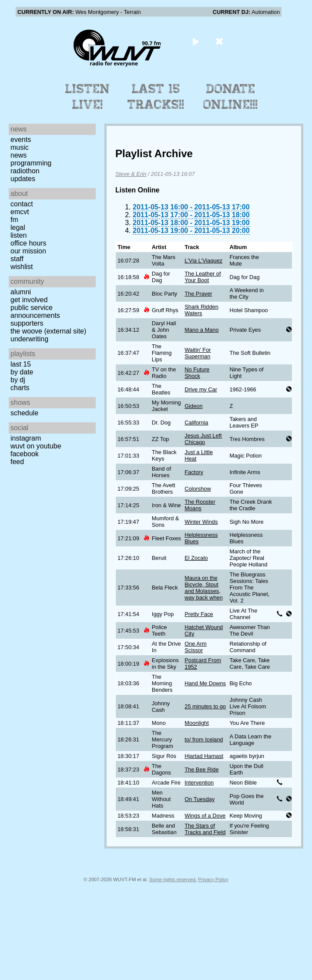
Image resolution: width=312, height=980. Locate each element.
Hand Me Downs (205, 683)
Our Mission (28, 251)
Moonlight (197, 723)
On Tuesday (200, 799)
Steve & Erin (131, 174)
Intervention (199, 783)
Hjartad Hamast (204, 756)
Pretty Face (199, 614)
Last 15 (21, 364)
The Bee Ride (201, 770)
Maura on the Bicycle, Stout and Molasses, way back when (204, 588)
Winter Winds (201, 522)
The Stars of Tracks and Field (205, 829)
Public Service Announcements (35, 312)
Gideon (193, 406)
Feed (17, 462)
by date (22, 372)
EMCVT (20, 212)
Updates (23, 179)
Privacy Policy (213, 879)
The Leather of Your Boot (203, 277)
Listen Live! (88, 97)
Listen (18, 235)
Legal (18, 227)
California (196, 423)
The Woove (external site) (48, 331)
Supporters (27, 323)
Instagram (26, 438)
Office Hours (28, 243)
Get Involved (29, 300)
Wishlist (22, 267)
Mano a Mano (201, 330)
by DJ (18, 380)
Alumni (21, 292)
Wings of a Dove (205, 816)
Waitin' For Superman (198, 353)
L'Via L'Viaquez (203, 261)
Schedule (24, 413)
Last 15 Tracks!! (156, 97)
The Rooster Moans (200, 505)
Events (21, 140)
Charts (20, 388)
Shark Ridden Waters (201, 310)
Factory (194, 472)
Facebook (25, 454)
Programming (31, 163)
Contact (22, 204)
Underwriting (29, 339)
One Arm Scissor (196, 647)
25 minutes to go (205, 706)
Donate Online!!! (231, 97)
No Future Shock (197, 373)
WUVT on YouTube (36, 446)
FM (14, 220)
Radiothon (25, 171)
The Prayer (198, 294)
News (18, 155)
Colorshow (198, 489)
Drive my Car (201, 389)
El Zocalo (196, 558)
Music (20, 147)
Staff (17, 259)
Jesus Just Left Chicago (203, 439)
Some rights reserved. (173, 879)
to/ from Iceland (204, 739)
